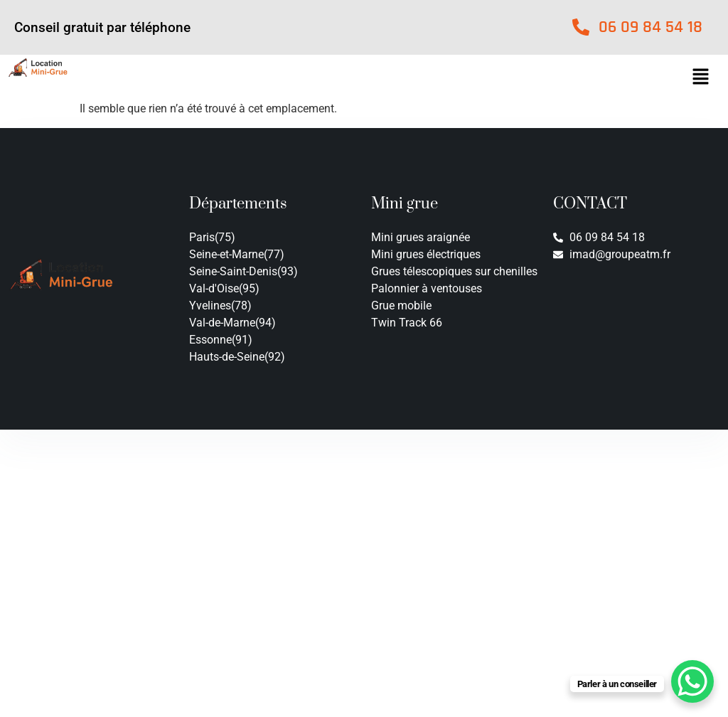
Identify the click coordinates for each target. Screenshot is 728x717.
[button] (700, 78)
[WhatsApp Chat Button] (692, 681)
